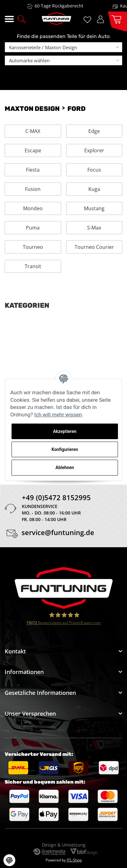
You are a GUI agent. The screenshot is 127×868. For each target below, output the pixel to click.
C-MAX (33, 131)
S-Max (94, 228)
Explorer (94, 150)
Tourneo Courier (94, 247)
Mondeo (33, 208)
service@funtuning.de (58, 534)
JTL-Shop (74, 860)
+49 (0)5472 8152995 (56, 499)
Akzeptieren (65, 431)
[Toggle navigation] (9, 19)
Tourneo (33, 247)
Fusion (33, 189)
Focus (94, 170)
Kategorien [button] (27, 306)
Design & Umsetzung (64, 845)
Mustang (94, 208)
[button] (22, 19)
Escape (33, 150)
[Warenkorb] (115, 19)
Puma (33, 228)
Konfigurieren (65, 449)
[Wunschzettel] (88, 19)
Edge (94, 131)
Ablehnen (65, 467)
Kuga (94, 189)
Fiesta (33, 170)
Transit (33, 266)
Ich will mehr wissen (58, 415)
